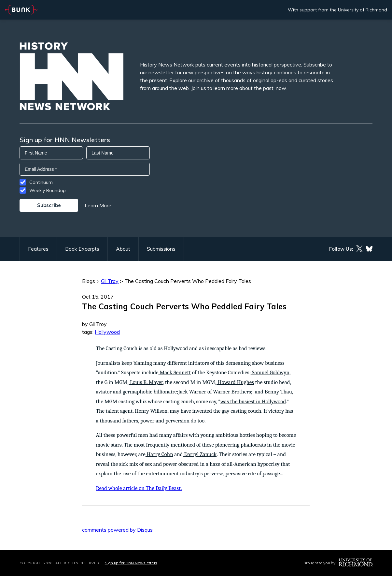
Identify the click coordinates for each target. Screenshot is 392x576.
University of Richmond (363, 10)
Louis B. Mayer (146, 382)
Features (38, 249)
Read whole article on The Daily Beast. (139, 488)
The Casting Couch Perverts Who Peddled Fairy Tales (188, 281)
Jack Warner (192, 392)
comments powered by (117, 530)
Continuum (41, 182)
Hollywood (107, 332)
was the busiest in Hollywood (253, 401)
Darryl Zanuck (200, 454)
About (123, 249)
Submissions (161, 249)
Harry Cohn (159, 454)
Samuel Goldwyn (270, 372)
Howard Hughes (235, 382)
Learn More (98, 205)
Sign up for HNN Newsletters (131, 563)
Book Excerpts (82, 249)
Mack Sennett (175, 372)
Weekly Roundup (48, 190)
